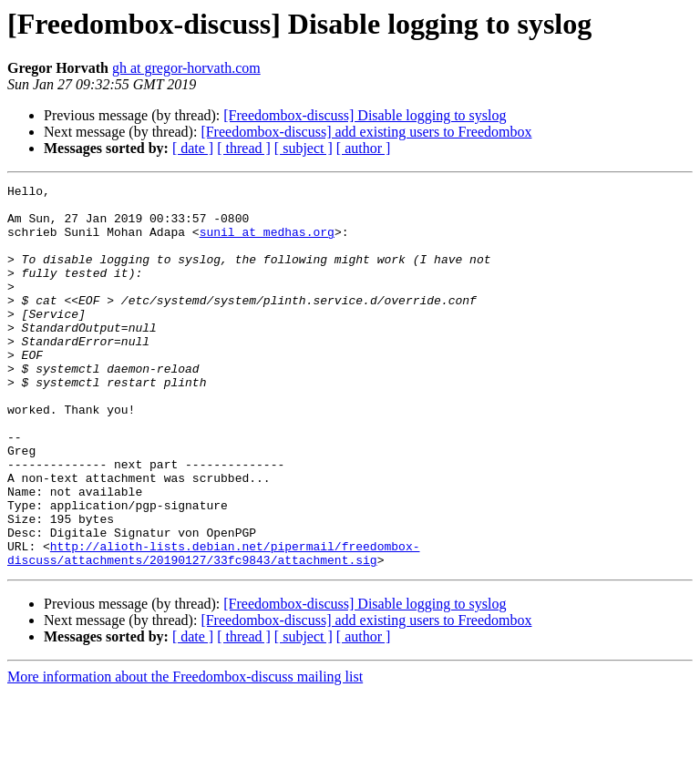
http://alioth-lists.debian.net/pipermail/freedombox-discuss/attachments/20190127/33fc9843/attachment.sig (213, 628)
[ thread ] (244, 148)
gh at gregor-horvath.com (186, 68)
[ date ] (193, 148)
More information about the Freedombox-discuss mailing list (185, 753)
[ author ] (364, 148)
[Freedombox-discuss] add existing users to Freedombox (366, 132)
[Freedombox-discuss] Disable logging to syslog (365, 115)
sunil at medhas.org (267, 242)
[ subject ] (304, 148)
